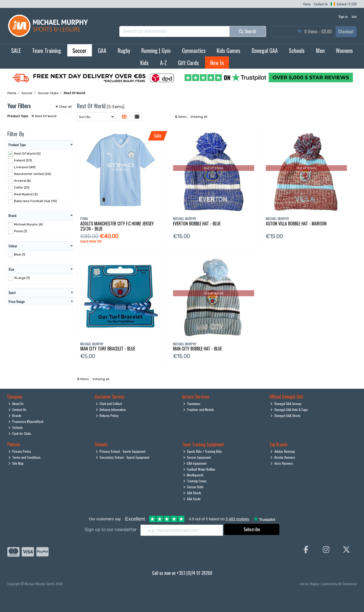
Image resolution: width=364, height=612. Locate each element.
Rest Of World (44, 116)
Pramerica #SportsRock (26, 421)
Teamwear (192, 404)
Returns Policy (107, 415)
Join (354, 16)
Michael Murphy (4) (28, 224)
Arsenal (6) (22, 181)
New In (217, 63)
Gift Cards (188, 63)
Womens (344, 50)
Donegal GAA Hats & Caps (289, 409)
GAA (102, 50)
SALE (16, 50)
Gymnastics (194, 50)
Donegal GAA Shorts (285, 415)
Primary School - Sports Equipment (121, 451)
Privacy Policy (20, 451)
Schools (297, 50)
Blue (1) (20, 254)
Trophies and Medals (199, 409)
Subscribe (252, 529)
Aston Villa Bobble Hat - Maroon (296, 224)
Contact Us (321, 4)
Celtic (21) (22, 187)
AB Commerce (347, 584)
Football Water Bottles (199, 469)
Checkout (346, 31)
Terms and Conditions (25, 457)
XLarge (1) (22, 278)
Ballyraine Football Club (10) (36, 201)
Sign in (343, 16)
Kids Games (229, 50)
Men (320, 50)
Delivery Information (111, 409)
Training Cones (195, 481)
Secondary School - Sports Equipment (123, 457)
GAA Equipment (195, 463)
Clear (64, 107)
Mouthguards (194, 475)
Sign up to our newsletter (111, 530)
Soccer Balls (194, 487)
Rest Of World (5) (27, 154)
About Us (16, 404)
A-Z (163, 63)
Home (307, 4)
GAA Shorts (192, 493)
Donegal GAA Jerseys (286, 404)
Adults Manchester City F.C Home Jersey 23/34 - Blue (117, 226)
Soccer (80, 50)
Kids (144, 63)
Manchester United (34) (33, 174)
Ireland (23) (23, 160)
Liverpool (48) (25, 167)
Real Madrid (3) (26, 194)
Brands (15, 415)
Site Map (16, 463)
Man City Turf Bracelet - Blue (108, 349)
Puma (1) (21, 231)
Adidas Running (283, 451)
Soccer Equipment (197, 457)
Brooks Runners (283, 457)
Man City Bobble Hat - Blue (197, 349)
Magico (315, 584)
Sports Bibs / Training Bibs (203, 451)
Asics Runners (282, 463)
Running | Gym (156, 50)
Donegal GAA (265, 50)
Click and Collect (109, 404)
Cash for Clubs (20, 433)
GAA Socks (192, 499)
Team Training (47, 50)
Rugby (124, 50)
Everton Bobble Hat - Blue (197, 224)
